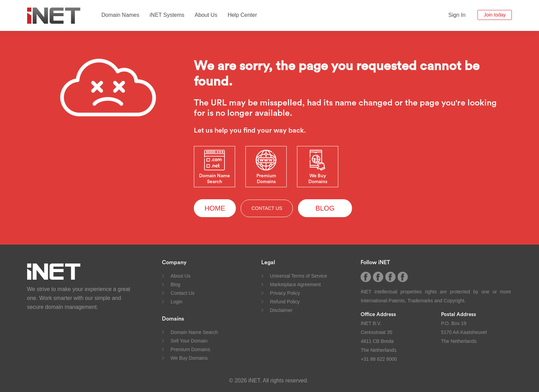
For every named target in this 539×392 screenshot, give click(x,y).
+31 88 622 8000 (379, 359)
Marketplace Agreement (295, 284)
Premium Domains (190, 349)
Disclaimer (281, 310)
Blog (175, 284)
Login (176, 302)
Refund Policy (285, 302)
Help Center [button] (242, 15)
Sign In (457, 15)
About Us (206, 15)
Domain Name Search (194, 332)
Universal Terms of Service (298, 276)
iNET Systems (167, 15)
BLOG (325, 208)
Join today (495, 15)
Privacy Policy (285, 293)
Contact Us (182, 293)
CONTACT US (267, 208)
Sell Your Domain (189, 341)
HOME (215, 208)
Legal (268, 262)
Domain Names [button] (120, 15)
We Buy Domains (189, 358)
